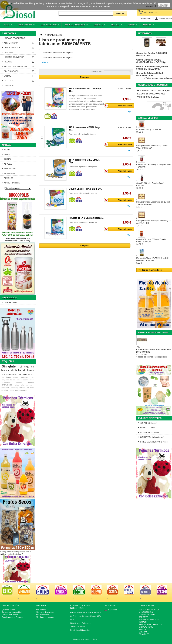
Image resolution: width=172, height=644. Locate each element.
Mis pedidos (41, 610)
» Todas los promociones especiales (152, 357)
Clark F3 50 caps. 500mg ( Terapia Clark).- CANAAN (151, 242)
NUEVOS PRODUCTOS (15, 38)
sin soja (23, 374)
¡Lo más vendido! (148, 118)
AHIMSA (8, 159)
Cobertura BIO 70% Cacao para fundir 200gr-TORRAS (154, 351)
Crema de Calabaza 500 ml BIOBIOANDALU (150, 74)
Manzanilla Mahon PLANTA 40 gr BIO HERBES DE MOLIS (153, 260)
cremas (19, 382)
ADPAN (7, 154)
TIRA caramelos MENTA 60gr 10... (84, 128)
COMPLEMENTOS (48, 26)
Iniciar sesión (166, 19)
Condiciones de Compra (12, 617)
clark (32, 380)
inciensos (25, 377)
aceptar (164, 5)
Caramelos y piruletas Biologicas (83, 167)
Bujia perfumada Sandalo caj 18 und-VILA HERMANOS (152, 148)
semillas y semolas (18, 388)
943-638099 (166, 104)
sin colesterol (23, 380)
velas (12, 390)
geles (17, 385)
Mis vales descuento (45, 612)
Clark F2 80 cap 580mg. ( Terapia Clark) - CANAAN (154, 167)
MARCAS (147, 26)
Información (10, 298)
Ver (129, 112)
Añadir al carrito (119, 106)
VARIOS (131, 26)
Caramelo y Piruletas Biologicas (82, 134)
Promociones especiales (153, 332)
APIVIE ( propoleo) (12, 183)
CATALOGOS (7, 385)
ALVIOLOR (9, 178)
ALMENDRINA (10, 169)
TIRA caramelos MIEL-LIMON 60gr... (85, 161)
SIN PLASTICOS (11, 71)
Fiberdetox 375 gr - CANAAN (149, 131)
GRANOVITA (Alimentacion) (152, 437)
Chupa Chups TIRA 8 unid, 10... (86, 189)
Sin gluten (10, 366)
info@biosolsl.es (83, 630)
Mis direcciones (43, 615)
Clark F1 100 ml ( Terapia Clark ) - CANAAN (151, 186)
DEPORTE (98, 26)
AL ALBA (8, 164)
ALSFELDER (10, 173)
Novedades (145, 33)
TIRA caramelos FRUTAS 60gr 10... (85, 90)
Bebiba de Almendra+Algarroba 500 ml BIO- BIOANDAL (152, 68)
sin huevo (28, 370)
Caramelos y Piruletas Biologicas (83, 193)
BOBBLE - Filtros (148, 428)
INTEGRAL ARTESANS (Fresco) (154, 442)
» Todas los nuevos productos (158, 78)
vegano (31, 374)
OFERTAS (9, 81)
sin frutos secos (9, 377)
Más (44, 62)
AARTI (7, 150)
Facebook (113, 610)
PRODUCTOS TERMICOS (16, 66)
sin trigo (25, 367)
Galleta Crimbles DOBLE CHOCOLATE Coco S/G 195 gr (151, 61)
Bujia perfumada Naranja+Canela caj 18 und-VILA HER (154, 223)
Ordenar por (96, 72)
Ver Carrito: (152, 12)
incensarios (6, 382)
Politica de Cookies (10, 615)
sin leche (16, 370)
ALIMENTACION (25, 26)
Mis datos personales (45, 617)
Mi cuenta (43, 606)
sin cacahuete (9, 374)
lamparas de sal (8, 380)
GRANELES (9, 85)
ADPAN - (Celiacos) (149, 423)
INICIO (6, 26)
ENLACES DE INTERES (150, 418)
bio (33, 377)
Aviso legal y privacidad (12, 612)
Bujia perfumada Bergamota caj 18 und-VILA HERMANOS (153, 204)
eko (23, 385)
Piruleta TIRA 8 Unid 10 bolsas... (86, 218)
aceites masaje (21, 390)
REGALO (115, 26)
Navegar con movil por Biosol (86, 639)
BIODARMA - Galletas (150, 432)
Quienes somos (11, 302)
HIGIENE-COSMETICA (75, 26)
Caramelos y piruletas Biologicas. (83, 222)
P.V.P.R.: (122, 89)
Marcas (7, 145)
